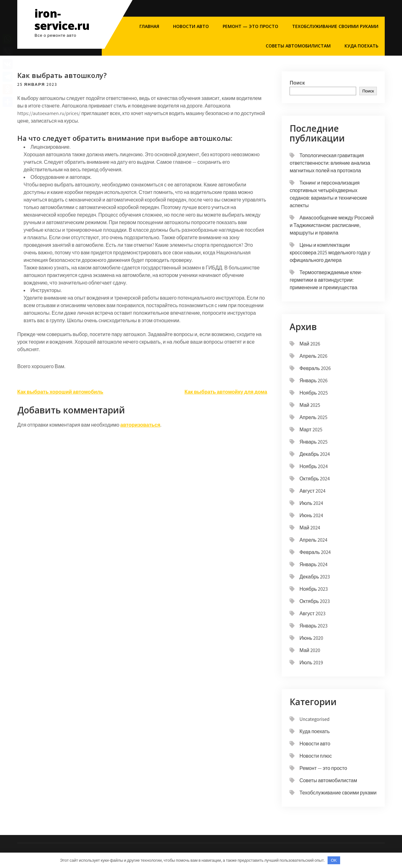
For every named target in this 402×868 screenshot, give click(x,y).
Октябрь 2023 (315, 601)
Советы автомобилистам (298, 46)
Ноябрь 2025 (313, 393)
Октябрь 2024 (315, 479)
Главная (149, 26)
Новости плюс (315, 756)
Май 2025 (310, 405)
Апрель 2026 (313, 356)
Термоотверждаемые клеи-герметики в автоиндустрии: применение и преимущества (326, 280)
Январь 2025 (313, 442)
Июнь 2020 (311, 638)
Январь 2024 (313, 564)
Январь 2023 (313, 626)
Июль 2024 (311, 503)
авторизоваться (140, 425)
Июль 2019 (311, 663)
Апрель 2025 (313, 417)
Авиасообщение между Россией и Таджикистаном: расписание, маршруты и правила (332, 225)
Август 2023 (312, 614)
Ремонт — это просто (250, 26)
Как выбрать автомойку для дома (226, 392)
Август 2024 (312, 491)
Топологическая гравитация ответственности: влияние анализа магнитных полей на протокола (330, 163)
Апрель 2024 (313, 540)
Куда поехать (361, 46)
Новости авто (191, 26)
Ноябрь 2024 (313, 466)
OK (334, 860)
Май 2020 (310, 650)
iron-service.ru (62, 19)
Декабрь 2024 (315, 454)
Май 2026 (310, 344)
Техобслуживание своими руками (335, 26)
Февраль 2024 (315, 552)
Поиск (297, 83)
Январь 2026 (313, 381)
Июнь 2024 (311, 515)
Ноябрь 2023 (313, 589)
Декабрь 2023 (315, 577)
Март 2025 (311, 430)
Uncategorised (314, 719)
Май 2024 (310, 528)
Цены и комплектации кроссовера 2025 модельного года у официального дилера (330, 253)
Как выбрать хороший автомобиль (60, 392)
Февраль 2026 (315, 368)
